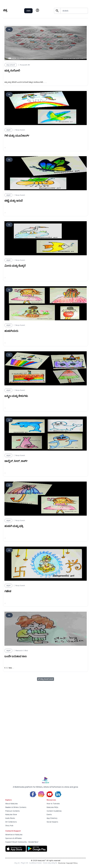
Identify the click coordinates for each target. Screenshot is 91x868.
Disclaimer (62, 863)
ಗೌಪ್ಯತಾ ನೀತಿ (24, 863)
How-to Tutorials (53, 804)
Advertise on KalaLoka (14, 835)
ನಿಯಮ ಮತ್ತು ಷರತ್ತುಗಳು (50, 863)
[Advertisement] (45, 752)
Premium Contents (13, 811)
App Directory (52, 818)
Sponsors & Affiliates (14, 838)
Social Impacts (52, 822)
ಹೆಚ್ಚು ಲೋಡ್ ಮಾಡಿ (45, 679)
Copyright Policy (72, 863)
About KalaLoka (11, 804)
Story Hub (9, 826)
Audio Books (10, 818)
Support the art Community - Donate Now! (22, 842)
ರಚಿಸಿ (28, 11)
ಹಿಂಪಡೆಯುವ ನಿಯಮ (35, 863)
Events (49, 815)
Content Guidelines (54, 811)
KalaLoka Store (11, 815)
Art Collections (11, 822)
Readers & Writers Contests (16, 807)
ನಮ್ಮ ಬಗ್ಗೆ (17, 863)
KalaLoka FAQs (52, 807)
